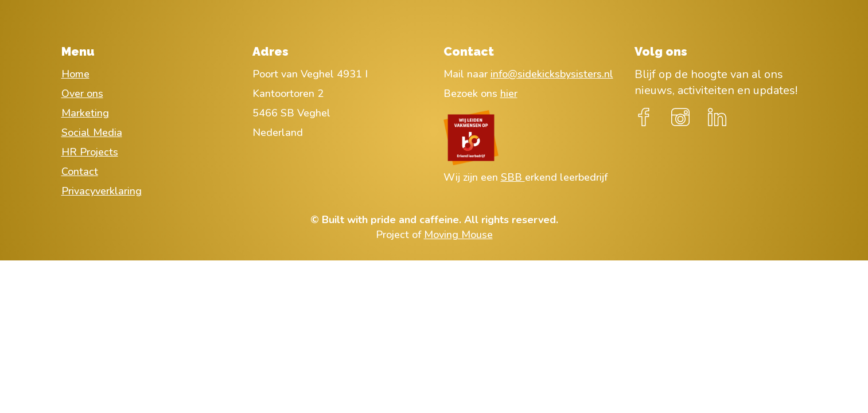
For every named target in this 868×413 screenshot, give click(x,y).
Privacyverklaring (102, 191)
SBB (513, 177)
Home (75, 74)
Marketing (85, 113)
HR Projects (90, 152)
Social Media (92, 133)
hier (509, 93)
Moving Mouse (458, 235)
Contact (80, 172)
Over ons (82, 93)
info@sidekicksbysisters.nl (552, 74)
